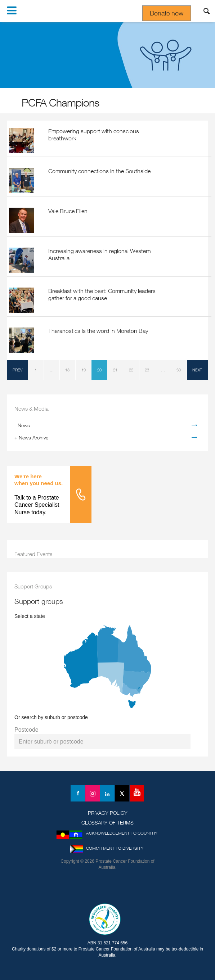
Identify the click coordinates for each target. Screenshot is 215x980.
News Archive (33, 437)
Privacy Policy (108, 813)
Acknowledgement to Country (122, 833)
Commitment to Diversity (115, 848)
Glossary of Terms (107, 823)
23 (147, 370)
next (197, 370)
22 (131, 370)
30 (179, 370)
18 (67, 370)
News (24, 425)
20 (99, 370)
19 (84, 370)
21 (115, 370)
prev (18, 370)
